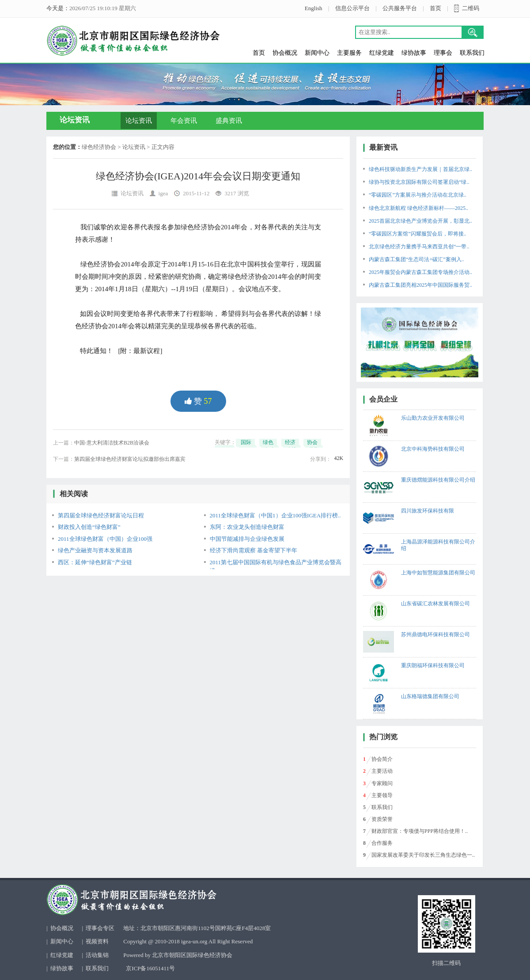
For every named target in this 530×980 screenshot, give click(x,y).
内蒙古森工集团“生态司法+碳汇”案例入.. (416, 259)
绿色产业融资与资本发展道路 (95, 550)
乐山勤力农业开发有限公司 (433, 418)
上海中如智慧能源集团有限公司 (438, 573)
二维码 (471, 8)
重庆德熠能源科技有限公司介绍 (438, 480)
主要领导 (382, 795)
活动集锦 (97, 955)
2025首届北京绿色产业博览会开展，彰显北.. (420, 221)
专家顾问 (382, 783)
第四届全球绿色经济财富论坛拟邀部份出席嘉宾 (130, 459)
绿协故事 (414, 53)
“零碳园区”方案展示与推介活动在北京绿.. (418, 195)
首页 (435, 8)
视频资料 (97, 941)
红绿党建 (382, 53)
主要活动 (382, 771)
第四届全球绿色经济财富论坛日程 (101, 515)
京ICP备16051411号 (150, 968)
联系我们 (472, 53)
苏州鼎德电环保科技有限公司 (435, 634)
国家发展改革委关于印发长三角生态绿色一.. (423, 855)
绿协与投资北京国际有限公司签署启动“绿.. (419, 182)
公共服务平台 (400, 8)
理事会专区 (100, 928)
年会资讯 (184, 121)
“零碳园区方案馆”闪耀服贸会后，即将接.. (418, 234)
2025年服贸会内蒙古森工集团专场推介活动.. (420, 272)
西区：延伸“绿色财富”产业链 (95, 562)
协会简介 (382, 759)
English (314, 8)
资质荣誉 (382, 819)
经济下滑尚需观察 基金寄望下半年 (254, 550)
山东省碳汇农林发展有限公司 (435, 604)
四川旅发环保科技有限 (428, 511)
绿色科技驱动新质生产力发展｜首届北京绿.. (420, 169)
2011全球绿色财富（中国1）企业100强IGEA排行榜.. (275, 515)
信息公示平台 (352, 8)
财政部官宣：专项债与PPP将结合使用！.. (420, 831)
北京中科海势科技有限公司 (433, 449)
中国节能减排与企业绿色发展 (247, 539)
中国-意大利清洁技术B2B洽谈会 (112, 443)
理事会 (443, 53)
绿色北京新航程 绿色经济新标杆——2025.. (418, 208)
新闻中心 (317, 53)
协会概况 (285, 53)
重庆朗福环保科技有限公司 (433, 665)
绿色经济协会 (99, 147)
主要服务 (349, 53)
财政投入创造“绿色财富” (89, 527)
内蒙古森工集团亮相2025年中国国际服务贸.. (420, 285)
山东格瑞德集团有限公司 (430, 696)
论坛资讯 (139, 121)
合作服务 (382, 843)
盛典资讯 (229, 121)
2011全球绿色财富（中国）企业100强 (105, 539)
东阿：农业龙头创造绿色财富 (247, 527)
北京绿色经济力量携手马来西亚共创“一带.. (419, 247)
